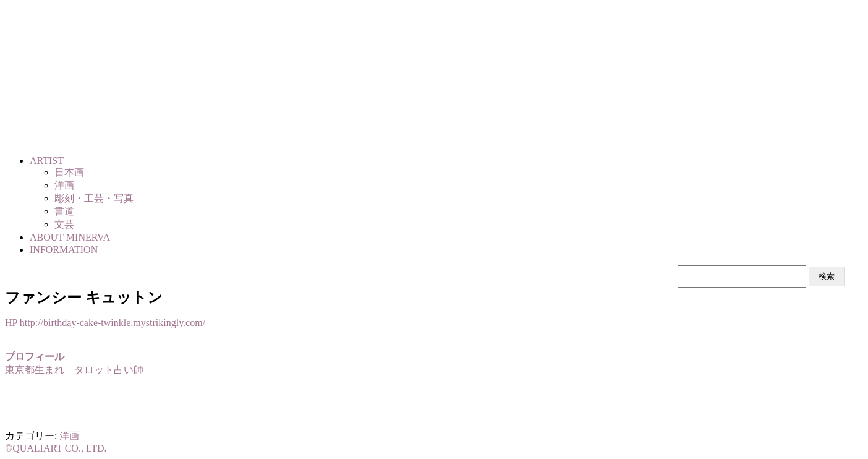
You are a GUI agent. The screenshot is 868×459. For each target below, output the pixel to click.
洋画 (69, 436)
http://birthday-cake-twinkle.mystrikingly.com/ (113, 323)
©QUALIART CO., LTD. (56, 448)
